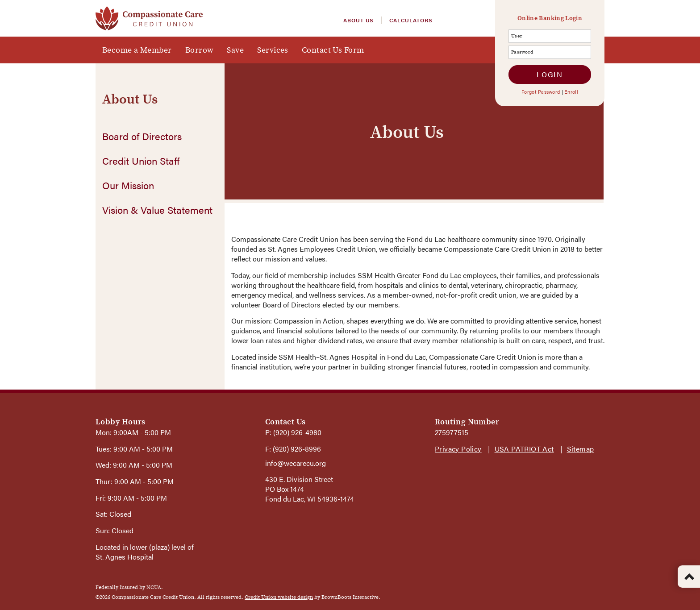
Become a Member (137, 50)
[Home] (149, 17)
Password (511, 52)
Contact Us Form (333, 50)
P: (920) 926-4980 (293, 432)
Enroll (571, 92)
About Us (359, 20)
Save (235, 50)
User (511, 36)
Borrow (200, 50)
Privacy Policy (458, 449)
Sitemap (581, 449)
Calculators (411, 20)
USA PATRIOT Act (524, 449)
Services (273, 50)
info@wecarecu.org (296, 463)
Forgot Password (541, 92)
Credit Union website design (279, 597)
